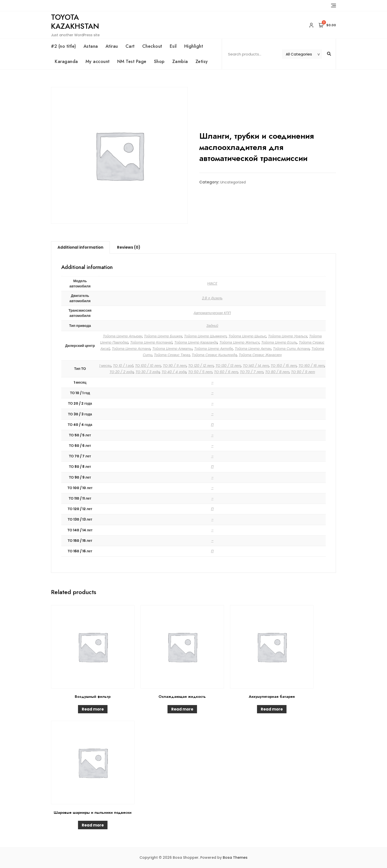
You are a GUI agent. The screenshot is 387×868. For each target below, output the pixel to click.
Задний (212, 326)
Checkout (152, 46)
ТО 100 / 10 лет (148, 366)
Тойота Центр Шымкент (205, 336)
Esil (173, 46)
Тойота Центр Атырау (122, 336)
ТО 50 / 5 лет (200, 372)
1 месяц (105, 366)
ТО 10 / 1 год (123, 366)
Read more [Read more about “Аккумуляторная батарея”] (272, 709)
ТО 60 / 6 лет (226, 372)
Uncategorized (233, 182)
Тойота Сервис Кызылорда (214, 355)
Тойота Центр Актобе (214, 349)
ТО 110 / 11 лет (174, 366)
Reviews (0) (129, 247)
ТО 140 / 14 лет (256, 366)
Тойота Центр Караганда (196, 342)
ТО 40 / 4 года (174, 372)
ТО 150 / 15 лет (284, 366)
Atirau (112, 46)
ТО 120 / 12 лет (201, 366)
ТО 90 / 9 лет (303, 372)
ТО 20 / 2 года (122, 372)
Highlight (194, 46)
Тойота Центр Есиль (279, 342)
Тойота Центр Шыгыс (247, 336)
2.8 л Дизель (212, 298)
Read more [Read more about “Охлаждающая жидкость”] (182, 709)
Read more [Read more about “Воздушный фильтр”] (93, 709)
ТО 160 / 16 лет (311, 366)
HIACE (212, 283)
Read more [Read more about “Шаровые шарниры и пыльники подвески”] (93, 825)
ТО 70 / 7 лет (251, 372)
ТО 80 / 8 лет (277, 372)
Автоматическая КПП (212, 313)
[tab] (80, 247)
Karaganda (66, 61)
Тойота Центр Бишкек (163, 336)
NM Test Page (132, 61)
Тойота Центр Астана (131, 349)
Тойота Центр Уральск (288, 336)
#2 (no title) (63, 46)
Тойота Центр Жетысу (239, 342)
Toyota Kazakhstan (75, 22)
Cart (130, 46)
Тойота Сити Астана (291, 349)
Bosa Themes (235, 858)
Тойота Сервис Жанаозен (260, 355)
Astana (91, 46)
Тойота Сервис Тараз (172, 355)
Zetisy (202, 61)
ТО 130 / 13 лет (228, 366)
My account (98, 61)
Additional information (80, 247)
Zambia (180, 61)
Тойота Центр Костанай (151, 342)
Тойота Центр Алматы (172, 349)
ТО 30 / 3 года (148, 372)
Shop (159, 61)
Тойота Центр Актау (253, 349)
